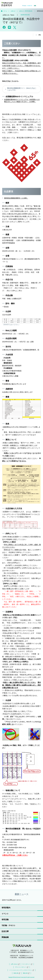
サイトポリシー (27, 964)
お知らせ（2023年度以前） (26, 11)
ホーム (5, 11)
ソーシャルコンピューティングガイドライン (22, 970)
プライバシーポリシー (22, 967)
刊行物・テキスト (9, 925)
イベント (5, 914)
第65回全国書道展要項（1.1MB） (16, 198)
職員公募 (26, 973)
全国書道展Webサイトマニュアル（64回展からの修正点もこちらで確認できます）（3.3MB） (22, 101)
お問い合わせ (15, 964)
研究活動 (5, 920)
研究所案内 (6, 908)
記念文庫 (5, 931)
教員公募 (17, 973)
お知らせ (13, 11)
